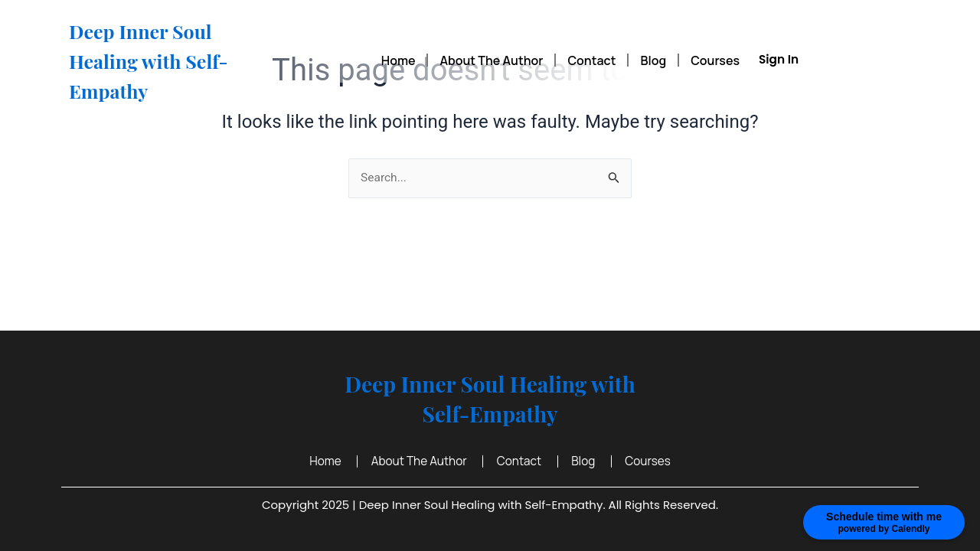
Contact (591, 60)
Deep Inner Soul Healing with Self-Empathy (164, 60)
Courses (715, 60)
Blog (653, 60)
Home (399, 60)
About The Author (491, 60)
